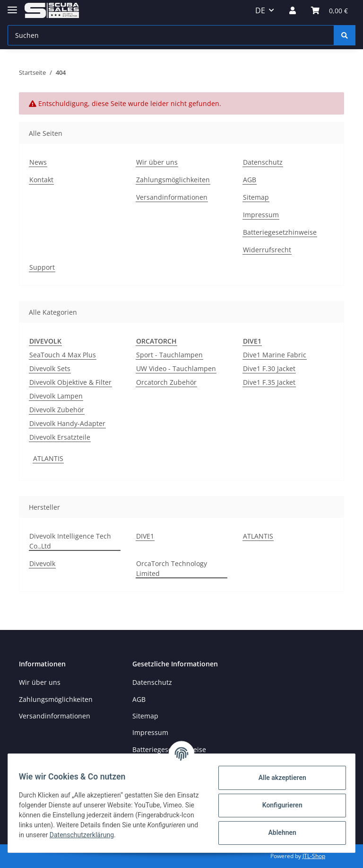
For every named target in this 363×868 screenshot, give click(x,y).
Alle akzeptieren (278, 778)
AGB (250, 180)
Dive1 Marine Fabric (275, 355)
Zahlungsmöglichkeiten (173, 180)
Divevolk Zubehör (57, 410)
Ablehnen (278, 833)
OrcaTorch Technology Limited (172, 568)
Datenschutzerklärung (153, 835)
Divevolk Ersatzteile (60, 437)
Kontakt (41, 180)
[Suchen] (171, 35)
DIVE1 (145, 536)
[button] (293, 10)
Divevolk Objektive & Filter (70, 382)
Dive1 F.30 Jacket (269, 368)
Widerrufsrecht (267, 250)
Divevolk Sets (50, 368)
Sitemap (256, 197)
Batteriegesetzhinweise (280, 232)
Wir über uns (157, 162)
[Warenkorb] (329, 10)
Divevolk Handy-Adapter (67, 423)
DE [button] (260, 10)
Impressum (261, 215)
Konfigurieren (278, 805)
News (38, 162)
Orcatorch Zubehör (166, 382)
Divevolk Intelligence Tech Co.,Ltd (70, 541)
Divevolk (42, 563)
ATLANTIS (48, 458)
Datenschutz (263, 162)
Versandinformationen (172, 197)
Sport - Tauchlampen (169, 355)
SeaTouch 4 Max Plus (63, 355)
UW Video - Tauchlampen (176, 368)
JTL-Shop (314, 856)
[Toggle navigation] (12, 6)
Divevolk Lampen (56, 396)
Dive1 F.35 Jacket (269, 382)
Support (42, 267)
